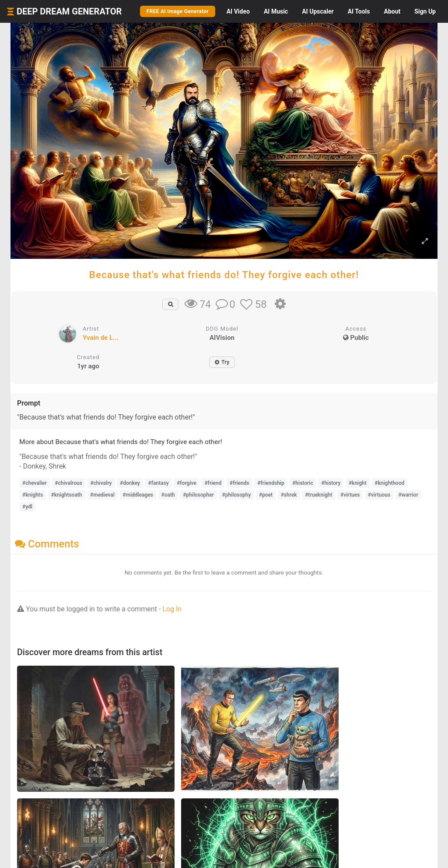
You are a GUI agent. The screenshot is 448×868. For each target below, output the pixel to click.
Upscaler (318, 11)
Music (276, 11)
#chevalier (35, 483)
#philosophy (236, 495)
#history (331, 483)
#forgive (187, 483)
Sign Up (425, 11)
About (392, 11)
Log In (172, 609)
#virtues (350, 495)
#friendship (271, 483)
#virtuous (379, 495)
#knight (358, 483)
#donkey (130, 483)
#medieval (102, 495)
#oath (168, 495)
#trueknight (318, 495)
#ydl (27, 507)
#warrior (408, 495)
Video (238, 11)
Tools (359, 11)
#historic (303, 483)
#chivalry (101, 483)
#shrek (289, 495)
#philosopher (198, 495)
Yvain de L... (101, 338)
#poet (266, 495)
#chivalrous (68, 483)
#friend (213, 483)
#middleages (138, 495)
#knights (33, 495)
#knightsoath (67, 495)
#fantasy (158, 483)
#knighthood (389, 483)
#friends (240, 483)
